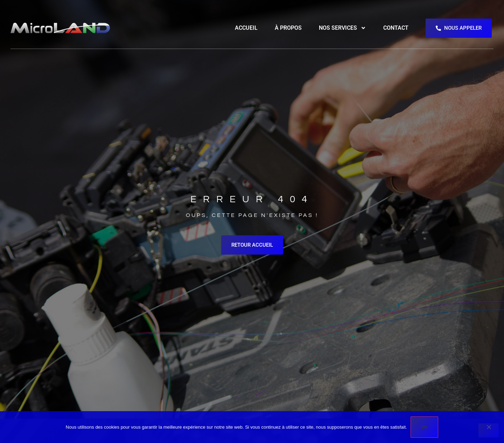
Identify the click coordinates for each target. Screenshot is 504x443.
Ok (425, 427)
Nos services (342, 28)
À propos (288, 28)
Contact (396, 28)
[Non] (489, 430)
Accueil (246, 28)
